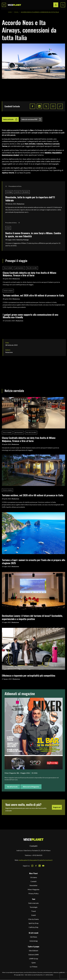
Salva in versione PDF (31, 119)
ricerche (17, 192)
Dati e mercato (33, 903)
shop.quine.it (34, 860)
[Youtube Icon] (43, 866)
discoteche (26, 192)
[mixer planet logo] (34, 839)
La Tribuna (34, 967)
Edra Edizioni (33, 951)
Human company (8, 291)
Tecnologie (33, 907)
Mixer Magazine (33, 889)
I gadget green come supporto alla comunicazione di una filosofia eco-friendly (30, 316)
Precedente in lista (13, 186)
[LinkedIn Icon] (40, 866)
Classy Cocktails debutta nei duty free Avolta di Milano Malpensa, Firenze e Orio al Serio (30, 274)
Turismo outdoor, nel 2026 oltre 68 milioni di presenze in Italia (33, 295)
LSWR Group (34, 959)
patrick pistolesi (20, 268)
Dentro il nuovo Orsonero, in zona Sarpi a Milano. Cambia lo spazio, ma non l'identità (33, 235)
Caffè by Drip (33, 927)
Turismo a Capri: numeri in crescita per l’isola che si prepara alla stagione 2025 (33, 561)
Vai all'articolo (12, 787)
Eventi (34, 915)
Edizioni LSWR (33, 955)
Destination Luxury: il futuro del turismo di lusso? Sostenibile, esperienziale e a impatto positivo (32, 617)
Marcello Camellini (32, 268)
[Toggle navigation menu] (4, 5)
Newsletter (33, 885)
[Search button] (63, 5)
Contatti (33, 881)
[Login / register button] (56, 5)
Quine (34, 963)
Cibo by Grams (33, 919)
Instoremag (34, 941)
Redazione (21, 204)
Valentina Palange (23, 240)
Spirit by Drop (34, 923)
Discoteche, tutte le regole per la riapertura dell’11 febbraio (30, 199)
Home (10, 12)
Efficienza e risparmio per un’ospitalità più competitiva (29, 675)
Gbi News (34, 937)
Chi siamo (34, 877)
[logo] (14, 5)
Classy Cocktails (8, 268)
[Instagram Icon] (32, 866)
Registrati (57, 807)
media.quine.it (24, 860)
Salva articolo (10, 119)
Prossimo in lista (13, 223)
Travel (16, 12)
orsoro (8, 228)
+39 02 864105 (37, 855)
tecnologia (9, 192)
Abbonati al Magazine (31, 787)
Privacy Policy (33, 893)
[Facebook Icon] (36, 866)
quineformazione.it (46, 860)
